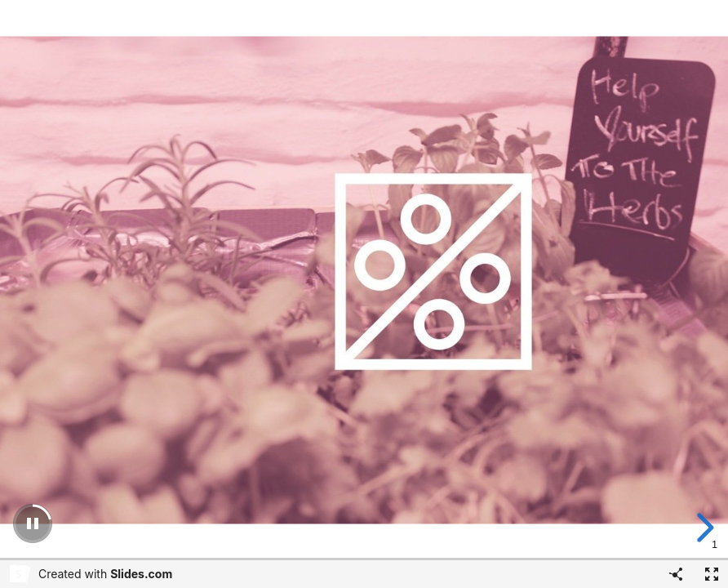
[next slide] (703, 528)
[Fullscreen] (712, 574)
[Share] (676, 574)
